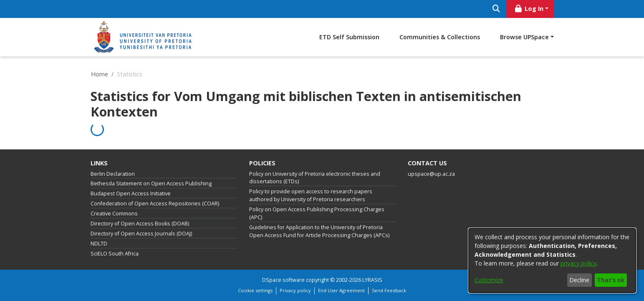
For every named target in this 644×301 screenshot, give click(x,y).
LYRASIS (372, 280)
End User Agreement (341, 290)
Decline (579, 280)
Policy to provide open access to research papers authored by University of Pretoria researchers (311, 195)
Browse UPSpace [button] (524, 37)
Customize (489, 280)
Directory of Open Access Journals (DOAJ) (141, 234)
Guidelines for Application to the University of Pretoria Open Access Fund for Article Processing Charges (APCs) (319, 231)
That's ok (611, 280)
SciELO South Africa (115, 254)
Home (100, 74)
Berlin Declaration (113, 174)
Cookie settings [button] (255, 290)
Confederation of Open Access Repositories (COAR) (155, 204)
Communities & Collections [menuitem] (440, 37)
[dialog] (552, 261)
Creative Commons (114, 214)
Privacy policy (295, 290)
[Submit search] (496, 9)
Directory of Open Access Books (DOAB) (140, 224)
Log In (528, 9)
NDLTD (99, 244)
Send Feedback (389, 290)
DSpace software (283, 280)
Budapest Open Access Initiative (131, 193)
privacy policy (578, 263)
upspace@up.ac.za (431, 174)
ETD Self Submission (349, 37)
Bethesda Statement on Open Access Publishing (151, 183)
